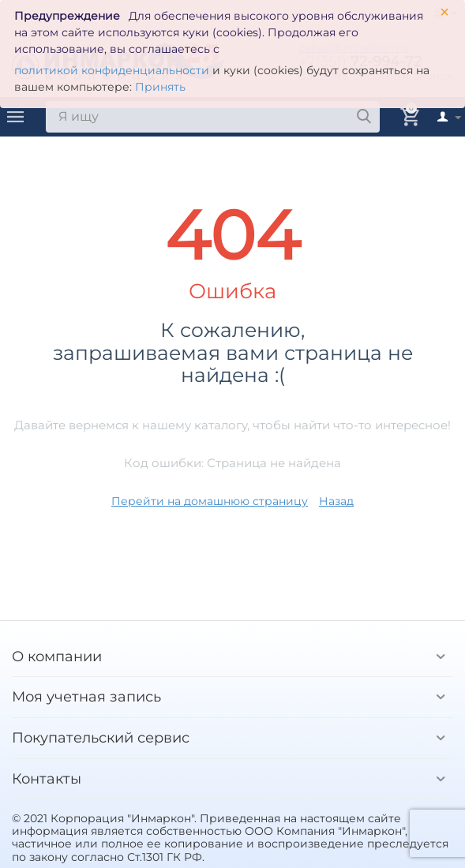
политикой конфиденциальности (112, 70)
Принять (160, 87)
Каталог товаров (16, 117)
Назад (336, 501)
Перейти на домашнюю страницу (210, 501)
